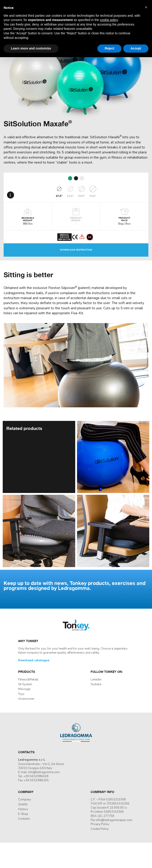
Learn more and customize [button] (31, 48)
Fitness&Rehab (28, 680)
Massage (24, 689)
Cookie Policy (100, 829)
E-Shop (23, 814)
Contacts (24, 819)
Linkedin (96, 680)
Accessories (26, 699)
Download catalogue (34, 660)
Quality (23, 804)
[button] (146, 7)
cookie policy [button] (109, 20)
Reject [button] (109, 48)
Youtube (96, 684)
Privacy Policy (100, 824)
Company (25, 800)
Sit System (25, 684)
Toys (21, 694)
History (23, 809)
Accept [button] (136, 48)
